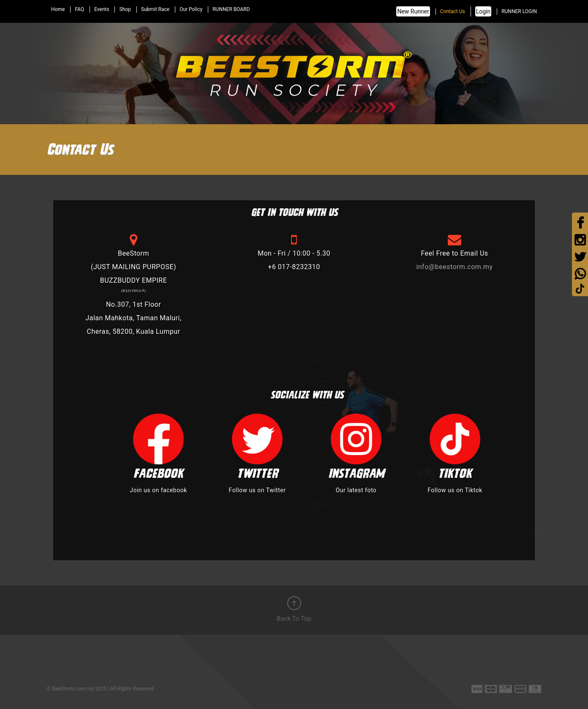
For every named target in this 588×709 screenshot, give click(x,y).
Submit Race (155, 9)
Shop (125, 9)
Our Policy (191, 9)
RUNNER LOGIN (519, 11)
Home (58, 9)
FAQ (79, 9)
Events (102, 9)
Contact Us (453, 11)
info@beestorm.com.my (454, 267)
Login (483, 11)
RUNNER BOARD (231, 9)
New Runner (413, 11)
